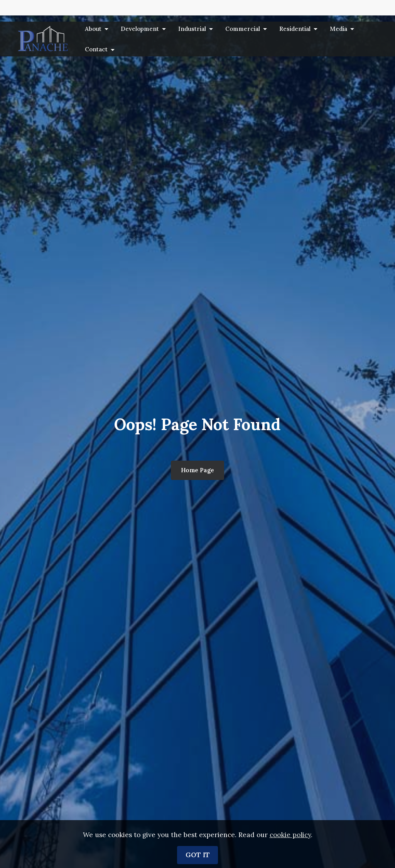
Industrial (192, 29)
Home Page (197, 470)
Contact (96, 49)
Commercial (243, 29)
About (93, 29)
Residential (295, 29)
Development (140, 29)
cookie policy (290, 860)
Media (338, 29)
